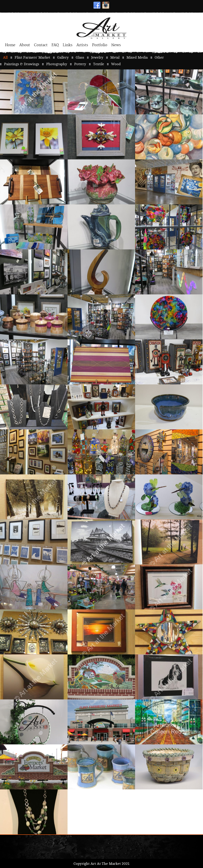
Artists (82, 45)
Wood (116, 64)
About (25, 45)
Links (68, 45)
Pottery (80, 64)
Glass (80, 57)
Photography (57, 64)
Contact (41, 45)
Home (10, 45)
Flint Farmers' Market (32, 57)
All (5, 57)
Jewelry (97, 57)
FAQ (55, 45)
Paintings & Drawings (22, 64)
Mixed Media (137, 57)
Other (159, 57)
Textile (99, 64)
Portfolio (100, 45)
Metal (115, 57)
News (116, 45)
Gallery (63, 57)
